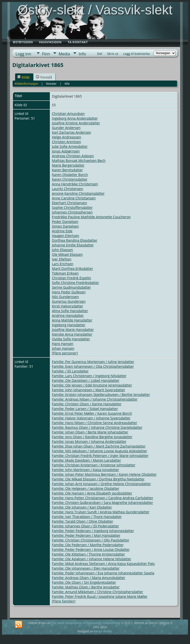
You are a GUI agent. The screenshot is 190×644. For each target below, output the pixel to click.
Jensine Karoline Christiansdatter (78, 193)
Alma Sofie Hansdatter (70, 311)
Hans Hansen (63, 344)
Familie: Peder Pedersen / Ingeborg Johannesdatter (93, 531)
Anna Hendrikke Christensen (75, 184)
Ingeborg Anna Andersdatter (75, 118)
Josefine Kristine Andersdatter (76, 123)
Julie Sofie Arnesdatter (70, 146)
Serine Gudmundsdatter (71, 287)
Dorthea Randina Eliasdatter (75, 240)
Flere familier (63, 601)
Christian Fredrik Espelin (71, 278)
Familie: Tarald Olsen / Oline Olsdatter (83, 521)
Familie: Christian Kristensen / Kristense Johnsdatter (94, 465)
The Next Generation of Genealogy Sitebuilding (86, 623)
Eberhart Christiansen (70, 203)
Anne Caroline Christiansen (74, 198)
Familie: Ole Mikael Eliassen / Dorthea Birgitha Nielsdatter (98, 479)
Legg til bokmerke (137, 54)
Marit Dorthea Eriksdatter (72, 268)
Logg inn (23, 54)
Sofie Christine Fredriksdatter (75, 283)
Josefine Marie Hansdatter (73, 330)
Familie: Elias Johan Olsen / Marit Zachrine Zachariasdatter (99, 446)
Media (64, 54)
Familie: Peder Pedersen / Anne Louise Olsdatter (91, 549)
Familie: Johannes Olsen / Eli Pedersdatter (85, 526)
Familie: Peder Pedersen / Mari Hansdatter (86, 535)
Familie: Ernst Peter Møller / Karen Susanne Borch (92, 413)
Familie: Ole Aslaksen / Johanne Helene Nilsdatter (92, 559)
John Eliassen (62, 250)
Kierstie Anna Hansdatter (72, 334)
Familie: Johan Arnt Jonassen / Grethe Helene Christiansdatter (101, 484)
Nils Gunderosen (65, 297)
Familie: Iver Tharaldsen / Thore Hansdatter (87, 517)
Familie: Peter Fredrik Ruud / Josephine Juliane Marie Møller (100, 596)
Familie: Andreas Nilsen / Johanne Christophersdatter (95, 399)
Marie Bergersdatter (68, 165)
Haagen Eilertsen (66, 236)
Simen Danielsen (65, 226)
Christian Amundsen (68, 114)
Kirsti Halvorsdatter (68, 306)
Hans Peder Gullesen (69, 292)
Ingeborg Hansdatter (69, 325)
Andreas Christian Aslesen (73, 156)
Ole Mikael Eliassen (67, 254)
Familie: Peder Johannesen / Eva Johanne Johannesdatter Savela (103, 573)
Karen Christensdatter (70, 179)
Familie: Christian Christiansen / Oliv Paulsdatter (91, 540)
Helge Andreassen (67, 137)
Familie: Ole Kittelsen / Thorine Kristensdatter (88, 554)
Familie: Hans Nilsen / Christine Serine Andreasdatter (95, 423)
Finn (46, 54)
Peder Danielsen (65, 222)
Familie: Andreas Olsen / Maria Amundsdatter (89, 578)
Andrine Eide (62, 231)
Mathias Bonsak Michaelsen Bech (79, 161)
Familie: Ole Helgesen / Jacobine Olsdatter (86, 488)
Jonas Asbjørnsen (66, 151)
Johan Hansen (63, 348)
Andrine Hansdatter (68, 315)
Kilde (24, 77)
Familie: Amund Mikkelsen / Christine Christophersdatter (98, 592)
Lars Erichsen (63, 264)
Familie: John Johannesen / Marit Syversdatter (89, 390)
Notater (51, 84)
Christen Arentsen (67, 142)
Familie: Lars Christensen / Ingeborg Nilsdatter (89, 376)
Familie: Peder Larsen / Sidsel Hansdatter (85, 409)
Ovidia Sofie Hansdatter (71, 339)
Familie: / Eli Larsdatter (70, 371)
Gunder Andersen (66, 128)
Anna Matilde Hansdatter (72, 320)
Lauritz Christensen (68, 189)
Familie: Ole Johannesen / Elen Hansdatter (86, 568)
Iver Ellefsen (62, 259)
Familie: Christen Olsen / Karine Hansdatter (87, 404)
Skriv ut (113, 54)
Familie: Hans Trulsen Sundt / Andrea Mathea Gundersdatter (101, 512)
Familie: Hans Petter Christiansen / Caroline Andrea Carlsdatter (103, 498)
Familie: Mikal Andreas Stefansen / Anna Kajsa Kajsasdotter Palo (103, 564)
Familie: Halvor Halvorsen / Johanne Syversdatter (91, 418)
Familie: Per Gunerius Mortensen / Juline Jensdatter (93, 362)
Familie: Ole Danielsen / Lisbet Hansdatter (86, 380)
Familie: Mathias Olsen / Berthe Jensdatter (86, 587)
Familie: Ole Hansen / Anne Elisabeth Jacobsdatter (92, 493)
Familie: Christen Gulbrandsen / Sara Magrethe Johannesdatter (103, 503)
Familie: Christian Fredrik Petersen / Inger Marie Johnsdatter (100, 456)
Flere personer (65, 353)
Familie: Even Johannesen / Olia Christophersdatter (93, 366)
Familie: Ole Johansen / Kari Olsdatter (82, 507)
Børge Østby (103, 631)
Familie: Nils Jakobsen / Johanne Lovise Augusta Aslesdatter (100, 451)
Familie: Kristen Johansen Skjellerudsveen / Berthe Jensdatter (101, 395)
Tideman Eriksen (65, 273)
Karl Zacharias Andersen (71, 132)
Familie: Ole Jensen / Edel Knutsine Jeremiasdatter (92, 385)
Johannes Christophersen (72, 212)
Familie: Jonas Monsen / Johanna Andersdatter (89, 441)
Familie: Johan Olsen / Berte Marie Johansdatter (90, 432)
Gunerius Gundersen (69, 301)
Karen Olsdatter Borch (70, 175)
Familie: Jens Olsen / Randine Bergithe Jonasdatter (92, 437)
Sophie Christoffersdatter (72, 207)
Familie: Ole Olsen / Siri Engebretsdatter (84, 582)
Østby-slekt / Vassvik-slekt (95, 10)
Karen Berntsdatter (67, 170)
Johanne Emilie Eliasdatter (73, 245)
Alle (67, 84)
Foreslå (44, 77)
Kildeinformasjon (26, 84)
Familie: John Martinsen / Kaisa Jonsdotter (85, 470)
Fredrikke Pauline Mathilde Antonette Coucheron (91, 217)
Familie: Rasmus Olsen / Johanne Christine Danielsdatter (97, 427)
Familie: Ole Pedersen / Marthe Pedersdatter (88, 545)
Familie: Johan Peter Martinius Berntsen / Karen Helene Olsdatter (104, 474)
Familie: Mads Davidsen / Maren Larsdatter (86, 460)
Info (82, 54)
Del (100, 54)
